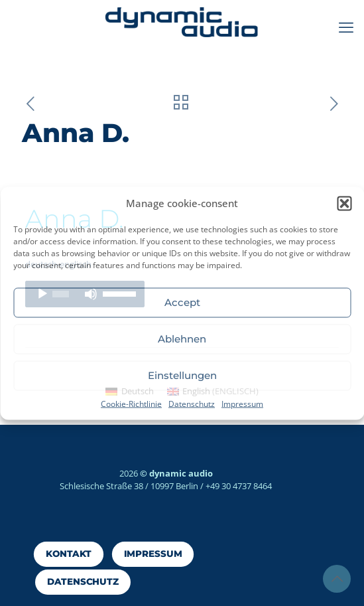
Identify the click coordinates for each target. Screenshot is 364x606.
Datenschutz (192, 403)
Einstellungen (182, 375)
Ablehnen (182, 339)
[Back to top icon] (337, 579)
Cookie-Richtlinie (131, 403)
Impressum (242, 403)
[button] (344, 203)
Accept (182, 302)
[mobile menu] (346, 27)
